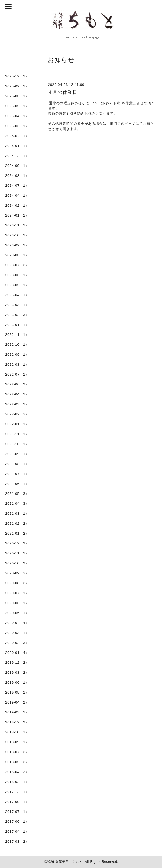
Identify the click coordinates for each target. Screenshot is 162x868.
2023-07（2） (17, 265)
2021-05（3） (17, 494)
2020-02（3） (17, 643)
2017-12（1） (17, 792)
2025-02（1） (17, 136)
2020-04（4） (17, 623)
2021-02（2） (17, 523)
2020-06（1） (17, 603)
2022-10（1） (17, 345)
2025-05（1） (17, 106)
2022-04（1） (17, 394)
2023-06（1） (17, 275)
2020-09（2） (17, 573)
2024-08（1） (17, 176)
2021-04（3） (17, 504)
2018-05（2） (17, 762)
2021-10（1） (17, 444)
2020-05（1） (17, 613)
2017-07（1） (17, 812)
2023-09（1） (17, 245)
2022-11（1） (17, 335)
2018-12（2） (17, 722)
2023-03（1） (17, 305)
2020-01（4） (17, 653)
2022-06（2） (17, 384)
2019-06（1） (17, 682)
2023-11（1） (17, 225)
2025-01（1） (17, 146)
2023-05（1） (17, 285)
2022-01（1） (17, 424)
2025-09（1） (17, 86)
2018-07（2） (17, 752)
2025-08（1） (17, 96)
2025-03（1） (17, 126)
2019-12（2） (17, 663)
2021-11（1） (17, 434)
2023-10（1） (17, 235)
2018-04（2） (17, 772)
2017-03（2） (17, 841)
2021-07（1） (17, 474)
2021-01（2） (17, 533)
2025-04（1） (17, 116)
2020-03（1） (17, 633)
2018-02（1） (17, 782)
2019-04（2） (17, 702)
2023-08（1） (17, 255)
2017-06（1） (17, 822)
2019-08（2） (17, 673)
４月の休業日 (63, 92)
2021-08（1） (17, 464)
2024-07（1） (17, 186)
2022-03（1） (17, 404)
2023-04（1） (17, 295)
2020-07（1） (17, 593)
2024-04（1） (17, 195)
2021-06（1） (17, 484)
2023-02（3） (17, 315)
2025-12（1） (17, 76)
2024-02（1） (17, 205)
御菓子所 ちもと (69, 862)
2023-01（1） (17, 325)
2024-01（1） (17, 215)
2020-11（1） (17, 553)
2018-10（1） (17, 732)
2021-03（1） (17, 514)
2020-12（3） (17, 543)
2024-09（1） (17, 166)
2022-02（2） (17, 414)
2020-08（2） (17, 583)
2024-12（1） (17, 156)
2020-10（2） (17, 563)
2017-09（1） (17, 802)
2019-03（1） (17, 712)
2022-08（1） (17, 364)
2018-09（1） (17, 742)
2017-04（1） (17, 832)
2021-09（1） (17, 454)
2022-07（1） (17, 374)
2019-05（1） (17, 692)
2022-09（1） (17, 354)
